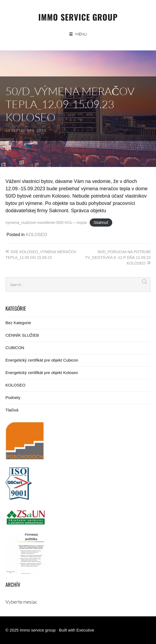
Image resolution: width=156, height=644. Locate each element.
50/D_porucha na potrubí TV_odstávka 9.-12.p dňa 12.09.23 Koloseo (118, 257)
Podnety (13, 397)
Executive (85, 630)
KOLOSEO (36, 235)
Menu (81, 34)
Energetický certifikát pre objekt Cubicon (42, 360)
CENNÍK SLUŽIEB (22, 335)
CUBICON (15, 348)
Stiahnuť (101, 223)
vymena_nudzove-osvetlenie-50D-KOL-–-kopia (46, 223)
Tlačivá (12, 410)
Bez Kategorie (18, 323)
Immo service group (78, 17)
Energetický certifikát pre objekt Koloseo (42, 373)
